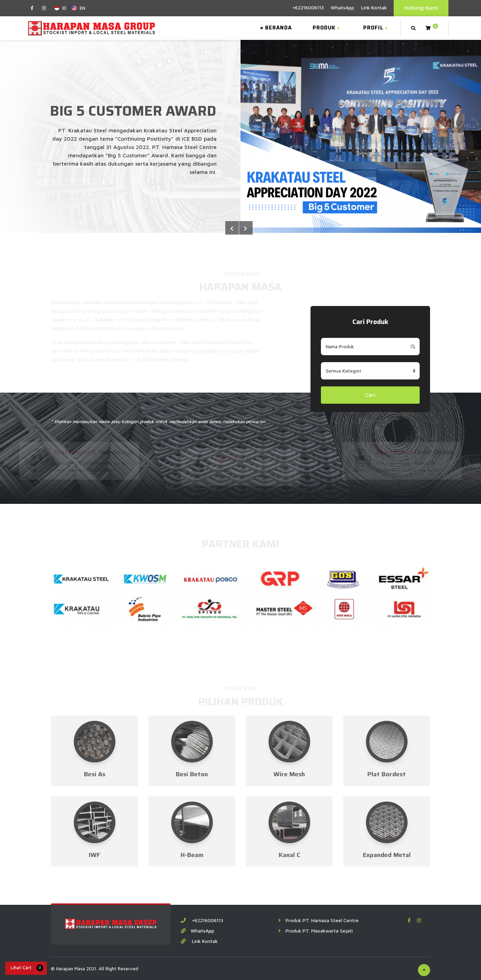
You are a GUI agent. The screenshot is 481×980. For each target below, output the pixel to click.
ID (60, 8)
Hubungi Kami (421, 8)
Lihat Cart (27, 968)
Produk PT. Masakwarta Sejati (316, 931)
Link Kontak (374, 7)
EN (78, 8)
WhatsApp (342, 7)
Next (232, 228)
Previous (246, 228)
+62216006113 (308, 7)
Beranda (276, 28)
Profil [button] (376, 28)
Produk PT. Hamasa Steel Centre (318, 920)
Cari (370, 395)
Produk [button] (327, 28)
